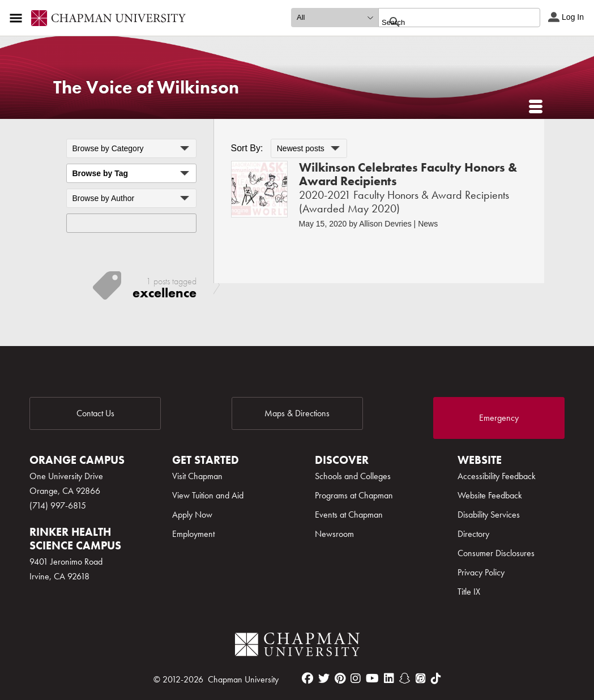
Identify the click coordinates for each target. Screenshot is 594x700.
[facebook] (307, 678)
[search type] (335, 18)
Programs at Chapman (354, 495)
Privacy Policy (481, 572)
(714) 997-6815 (58, 505)
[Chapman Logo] (297, 646)
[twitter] (324, 678)
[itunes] (421, 678)
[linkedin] (389, 678)
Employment (193, 534)
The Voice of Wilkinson (146, 87)
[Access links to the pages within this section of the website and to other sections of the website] (18, 18)
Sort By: (247, 148)
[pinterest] (340, 678)
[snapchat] (405, 678)
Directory (473, 534)
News (428, 224)
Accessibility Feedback (497, 476)
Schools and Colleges (353, 476)
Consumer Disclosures (496, 553)
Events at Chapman (349, 515)
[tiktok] (436, 678)
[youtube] (372, 678)
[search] (447, 22)
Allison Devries (385, 224)
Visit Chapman (197, 476)
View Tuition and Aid (208, 495)
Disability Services (489, 515)
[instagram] (356, 678)
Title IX (469, 592)
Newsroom (334, 534)
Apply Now (192, 515)
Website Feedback (490, 495)
